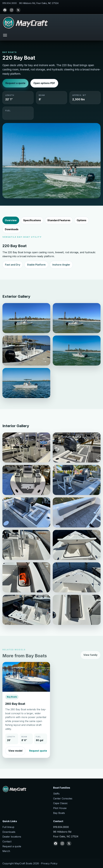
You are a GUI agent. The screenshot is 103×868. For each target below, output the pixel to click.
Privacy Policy (49, 863)
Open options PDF (44, 83)
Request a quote (15, 83)
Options (82, 220)
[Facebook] (5, 10)
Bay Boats (59, 813)
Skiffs (56, 794)
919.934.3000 (10, 3)
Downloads (12, 229)
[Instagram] (12, 10)
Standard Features (59, 220)
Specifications (32, 220)
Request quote (38, 755)
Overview (11, 220)
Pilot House (60, 808)
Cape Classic (60, 803)
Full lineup (8, 827)
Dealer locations (12, 837)
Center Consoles (63, 798)
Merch (6, 851)
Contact (7, 841)
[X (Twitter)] (18, 10)
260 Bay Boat (15, 708)
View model (15, 755)
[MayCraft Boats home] (25, 23)
